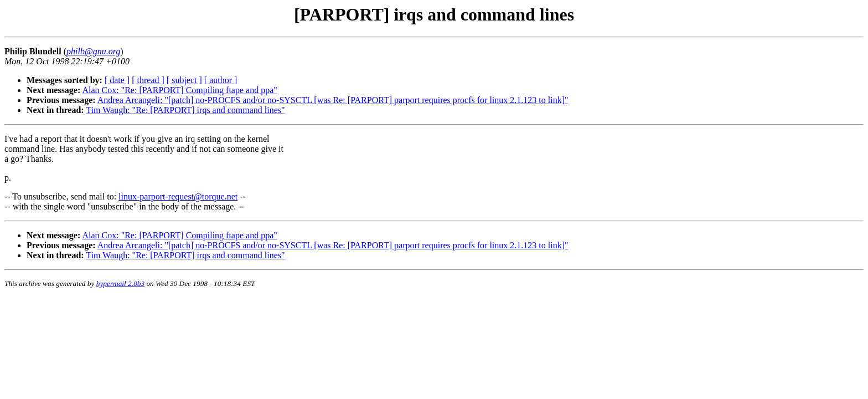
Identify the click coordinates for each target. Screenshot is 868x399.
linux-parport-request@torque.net (178, 196)
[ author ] (221, 80)
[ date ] (117, 80)
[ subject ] (184, 80)
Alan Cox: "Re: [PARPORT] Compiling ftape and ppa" (179, 90)
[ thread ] (148, 80)
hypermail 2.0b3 (120, 283)
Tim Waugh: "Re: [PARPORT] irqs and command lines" (185, 110)
